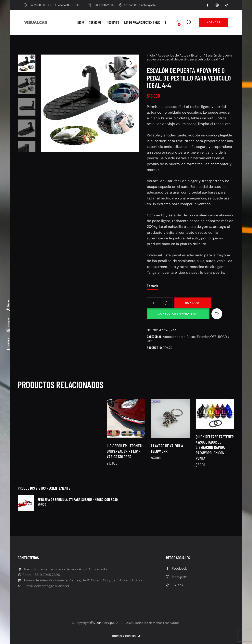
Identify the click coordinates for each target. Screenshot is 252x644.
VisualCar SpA (104, 623)
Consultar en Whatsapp (178, 314)
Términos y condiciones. (126, 636)
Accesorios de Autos (173, 55)
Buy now (193, 303)
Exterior (197, 55)
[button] (130, 63)
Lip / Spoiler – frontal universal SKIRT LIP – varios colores (125, 460)
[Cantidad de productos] (160, 303)
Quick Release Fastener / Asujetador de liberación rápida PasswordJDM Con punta (215, 456)
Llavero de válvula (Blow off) (167, 460)
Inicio (151, 55)
